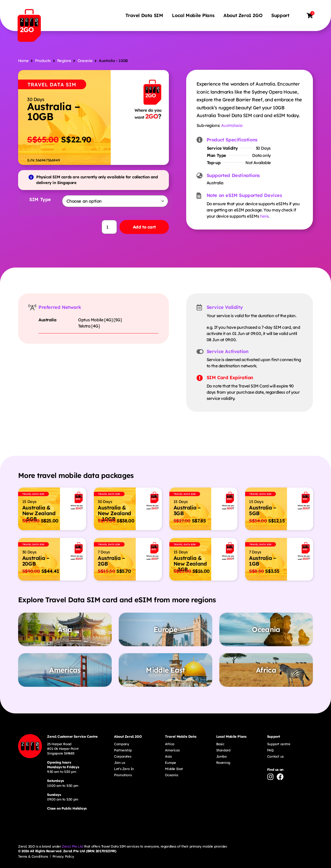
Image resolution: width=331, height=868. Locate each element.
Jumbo (221, 756)
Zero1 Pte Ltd (72, 846)
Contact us (275, 756)
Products (43, 61)
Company (122, 744)
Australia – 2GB (111, 561)
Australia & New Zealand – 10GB (114, 513)
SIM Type (39, 199)
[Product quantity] (105, 227)
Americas (172, 750)
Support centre (279, 744)
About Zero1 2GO (244, 15)
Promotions (123, 775)
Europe (171, 763)
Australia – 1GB (263, 561)
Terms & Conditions (33, 856)
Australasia (232, 125)
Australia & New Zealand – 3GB (190, 564)
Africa (170, 744)
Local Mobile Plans (194, 15)
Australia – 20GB (36, 561)
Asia (168, 756)
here (264, 216)
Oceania (85, 61)
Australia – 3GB (187, 510)
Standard (223, 750)
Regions (64, 61)
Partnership (123, 750)
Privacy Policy (63, 856)
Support (281, 15)
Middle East (174, 769)
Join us (119, 763)
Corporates (123, 756)
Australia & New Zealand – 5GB (39, 513)
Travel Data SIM (145, 15)
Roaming (223, 763)
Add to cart (143, 227)
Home (23, 61)
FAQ (270, 750)
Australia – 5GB (263, 510)
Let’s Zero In (124, 769)
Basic (220, 744)
